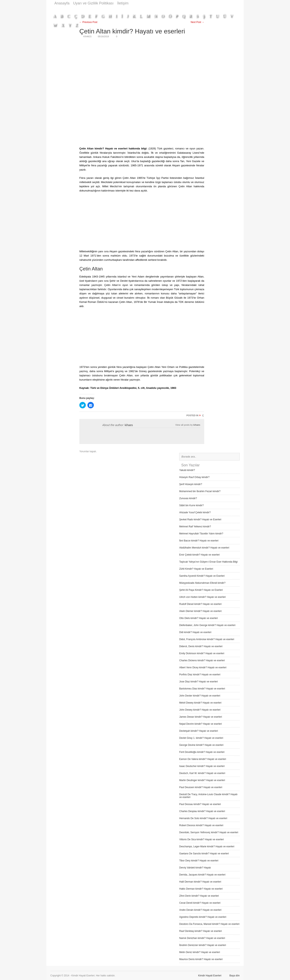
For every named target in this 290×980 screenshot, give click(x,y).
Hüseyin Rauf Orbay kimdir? (194, 477)
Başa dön (235, 976)
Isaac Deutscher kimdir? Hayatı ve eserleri (202, 766)
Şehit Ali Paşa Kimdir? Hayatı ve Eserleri (201, 590)
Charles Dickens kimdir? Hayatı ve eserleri (202, 660)
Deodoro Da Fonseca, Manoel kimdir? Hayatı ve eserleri (209, 924)
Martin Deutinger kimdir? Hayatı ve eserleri (202, 780)
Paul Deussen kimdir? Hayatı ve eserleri (201, 787)
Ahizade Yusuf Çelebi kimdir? (195, 512)
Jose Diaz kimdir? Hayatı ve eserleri (198, 682)
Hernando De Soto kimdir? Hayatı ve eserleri (203, 818)
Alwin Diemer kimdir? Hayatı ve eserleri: (201, 611)
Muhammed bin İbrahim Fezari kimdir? (200, 491)
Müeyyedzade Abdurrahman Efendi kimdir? (202, 583)
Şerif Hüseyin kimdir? (191, 484)
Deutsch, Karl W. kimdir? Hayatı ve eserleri (202, 773)
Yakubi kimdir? (187, 470)
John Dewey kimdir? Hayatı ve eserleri (200, 710)
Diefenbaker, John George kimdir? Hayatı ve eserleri (207, 625)
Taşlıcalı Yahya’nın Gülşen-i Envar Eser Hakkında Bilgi (208, 562)
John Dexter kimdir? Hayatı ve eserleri (200, 696)
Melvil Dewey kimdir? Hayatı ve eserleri (200, 703)
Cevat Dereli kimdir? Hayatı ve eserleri (200, 903)
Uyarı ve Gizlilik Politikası (93, 3)
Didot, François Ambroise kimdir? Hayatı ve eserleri (207, 639)
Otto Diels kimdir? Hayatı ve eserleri (198, 618)
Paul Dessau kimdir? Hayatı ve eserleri (200, 804)
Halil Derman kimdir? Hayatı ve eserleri (200, 882)
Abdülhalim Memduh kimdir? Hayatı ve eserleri (204, 548)
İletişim (123, 3)
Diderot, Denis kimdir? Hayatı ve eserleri (201, 646)
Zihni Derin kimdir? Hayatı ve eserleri (199, 896)
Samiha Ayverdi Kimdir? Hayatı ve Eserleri (202, 576)
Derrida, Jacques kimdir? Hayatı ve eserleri (202, 875)
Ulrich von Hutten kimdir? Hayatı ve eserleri (202, 597)
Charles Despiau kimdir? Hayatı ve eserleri (202, 811)
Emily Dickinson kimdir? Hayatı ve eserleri (202, 653)
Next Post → (197, 22)
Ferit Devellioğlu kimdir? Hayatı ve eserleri (202, 752)
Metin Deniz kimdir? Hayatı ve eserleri (200, 952)
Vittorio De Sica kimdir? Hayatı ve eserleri (201, 839)
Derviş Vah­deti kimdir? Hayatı (195, 868)
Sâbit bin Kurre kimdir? (191, 505)
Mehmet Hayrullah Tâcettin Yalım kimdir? (201, 534)
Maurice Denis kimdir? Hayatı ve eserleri (201, 959)
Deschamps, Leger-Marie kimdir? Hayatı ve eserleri (207, 847)
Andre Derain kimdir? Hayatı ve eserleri (200, 910)
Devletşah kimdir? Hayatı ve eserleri (199, 731)
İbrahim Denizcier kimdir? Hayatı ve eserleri (203, 945)
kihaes (129, 425)
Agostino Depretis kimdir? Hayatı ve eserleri (203, 917)
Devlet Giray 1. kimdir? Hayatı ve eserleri (201, 738)
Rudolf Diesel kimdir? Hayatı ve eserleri (200, 604)
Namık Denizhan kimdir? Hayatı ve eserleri (202, 938)
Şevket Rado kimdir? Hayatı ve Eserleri (200, 519)
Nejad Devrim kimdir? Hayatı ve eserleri (200, 724)
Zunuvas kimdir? (188, 498)
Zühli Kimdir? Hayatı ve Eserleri (196, 569)
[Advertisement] (166, 9)
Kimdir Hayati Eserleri (210, 976)
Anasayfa (62, 3)
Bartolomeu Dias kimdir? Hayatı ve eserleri (202, 689)
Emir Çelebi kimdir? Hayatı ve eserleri (199, 555)
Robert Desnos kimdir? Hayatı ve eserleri (201, 825)
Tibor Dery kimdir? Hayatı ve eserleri (199, 861)
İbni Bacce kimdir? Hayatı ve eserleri (199, 541)
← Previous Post (88, 22)
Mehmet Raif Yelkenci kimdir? (195, 527)
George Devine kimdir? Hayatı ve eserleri (201, 745)
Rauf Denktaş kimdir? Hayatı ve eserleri (200, 931)
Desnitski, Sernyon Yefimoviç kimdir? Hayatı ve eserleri (209, 832)
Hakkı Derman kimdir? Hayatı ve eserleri (201, 889)
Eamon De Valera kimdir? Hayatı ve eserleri (203, 759)
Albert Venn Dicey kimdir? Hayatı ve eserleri (203, 667)
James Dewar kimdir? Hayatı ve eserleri (201, 717)
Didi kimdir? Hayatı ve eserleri (195, 632)
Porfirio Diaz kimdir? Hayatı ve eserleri (200, 675)
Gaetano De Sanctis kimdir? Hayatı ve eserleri (204, 854)
